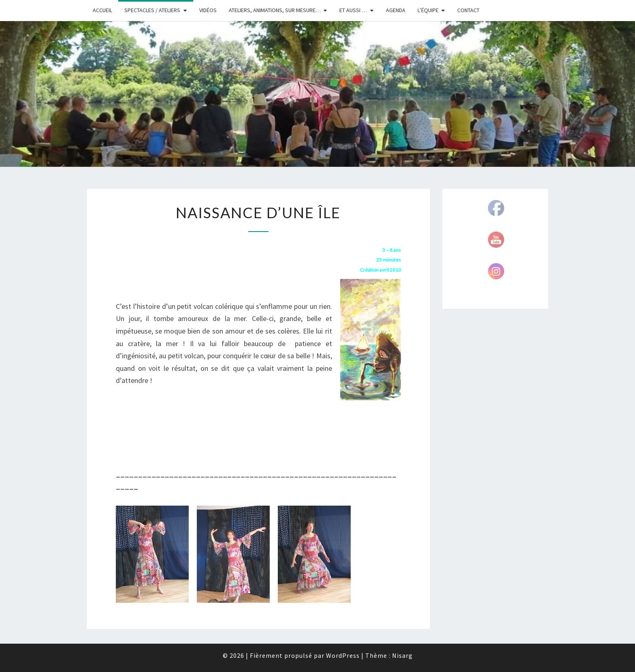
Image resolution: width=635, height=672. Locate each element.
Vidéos (208, 10)
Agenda (396, 10)
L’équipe (428, 10)
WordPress (343, 655)
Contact (468, 10)
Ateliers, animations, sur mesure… (275, 10)
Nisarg (402, 655)
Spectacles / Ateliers (152, 10)
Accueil (102, 10)
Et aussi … (353, 10)
